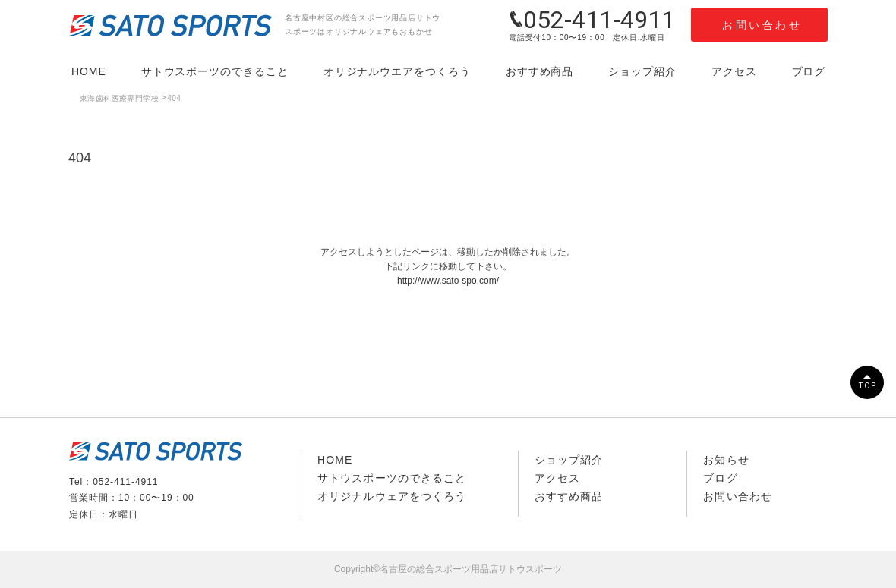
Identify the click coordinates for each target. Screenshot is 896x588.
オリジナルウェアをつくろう (392, 496)
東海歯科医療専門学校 (119, 98)
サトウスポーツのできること (215, 71)
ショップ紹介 (642, 71)
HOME (89, 71)
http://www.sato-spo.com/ (448, 281)
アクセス (734, 71)
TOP (868, 386)
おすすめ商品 (540, 71)
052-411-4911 (592, 20)
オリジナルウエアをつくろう (397, 71)
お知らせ (726, 460)
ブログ (809, 71)
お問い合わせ (762, 25)
